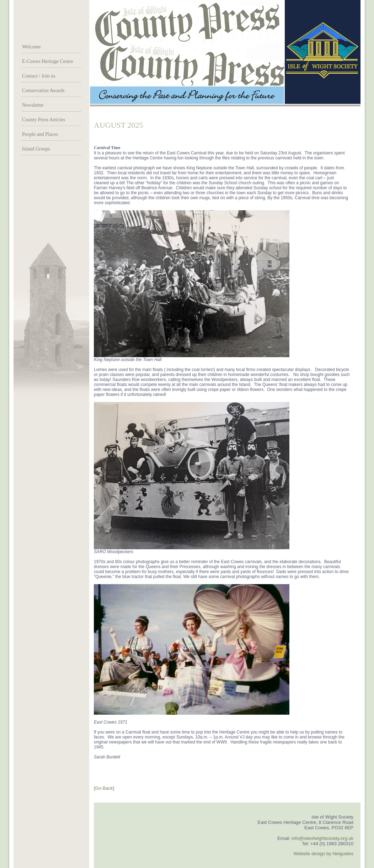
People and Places (40, 134)
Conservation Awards (43, 91)
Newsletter (33, 105)
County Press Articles (44, 120)
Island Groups (36, 149)
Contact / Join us (39, 76)
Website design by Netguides (324, 854)
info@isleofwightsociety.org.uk (322, 838)
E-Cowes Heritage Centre (48, 61)
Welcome (31, 47)
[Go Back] (104, 788)
